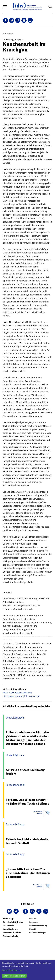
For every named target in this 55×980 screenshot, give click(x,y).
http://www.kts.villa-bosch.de (17, 693)
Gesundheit (8, 926)
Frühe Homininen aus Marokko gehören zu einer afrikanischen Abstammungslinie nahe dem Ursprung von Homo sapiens (28, 738)
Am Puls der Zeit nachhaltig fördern (25, 772)
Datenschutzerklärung (38, 926)
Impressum (34, 922)
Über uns (33, 919)
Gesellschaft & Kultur (13, 922)
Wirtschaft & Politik (12, 933)
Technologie (9, 919)
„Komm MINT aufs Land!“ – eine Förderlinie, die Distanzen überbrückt (28, 873)
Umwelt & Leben (10, 929)
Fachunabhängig (10, 936)
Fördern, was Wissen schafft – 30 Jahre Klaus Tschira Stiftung (28, 802)
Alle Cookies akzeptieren (14, 976)
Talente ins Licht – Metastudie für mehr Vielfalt (27, 841)
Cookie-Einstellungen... (12, 970)
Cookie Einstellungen (37, 933)
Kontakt (32, 929)
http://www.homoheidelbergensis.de (21, 696)
